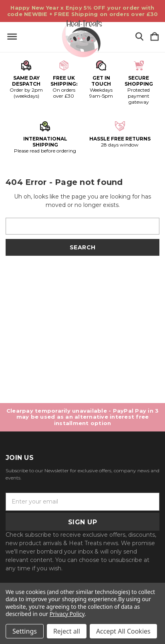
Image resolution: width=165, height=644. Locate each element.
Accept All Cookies (123, 631)
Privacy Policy (67, 614)
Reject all (67, 631)
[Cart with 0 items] (155, 37)
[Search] (139, 37)
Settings (25, 631)
